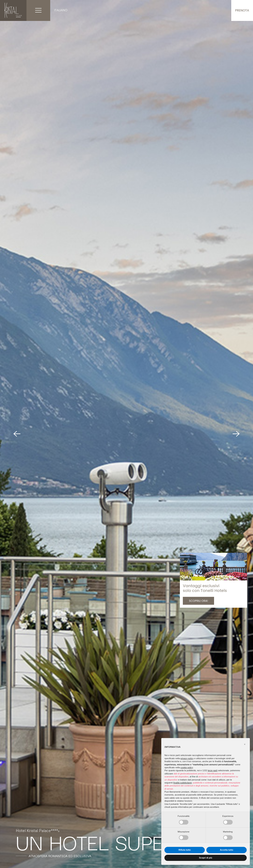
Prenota (242, 10)
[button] (245, 744)
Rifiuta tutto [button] (185, 850)
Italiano (61, 10)
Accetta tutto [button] (226, 850)
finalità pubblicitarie (183, 783)
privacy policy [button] (187, 758)
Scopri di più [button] (206, 858)
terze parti (213, 770)
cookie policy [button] (187, 767)
